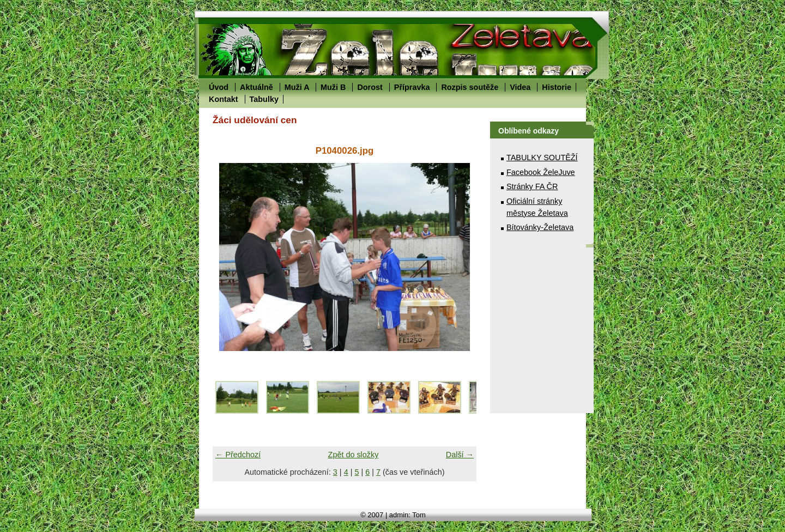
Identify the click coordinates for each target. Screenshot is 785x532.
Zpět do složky (354, 455)
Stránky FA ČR (532, 186)
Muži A (297, 87)
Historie (557, 87)
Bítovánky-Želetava (540, 227)
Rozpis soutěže (470, 87)
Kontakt (224, 99)
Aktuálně (256, 87)
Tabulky (264, 99)
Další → (460, 455)
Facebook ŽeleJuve (541, 172)
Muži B (333, 87)
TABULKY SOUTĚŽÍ (542, 158)
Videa (520, 87)
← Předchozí (238, 455)
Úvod (219, 87)
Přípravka (412, 87)
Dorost (370, 87)
